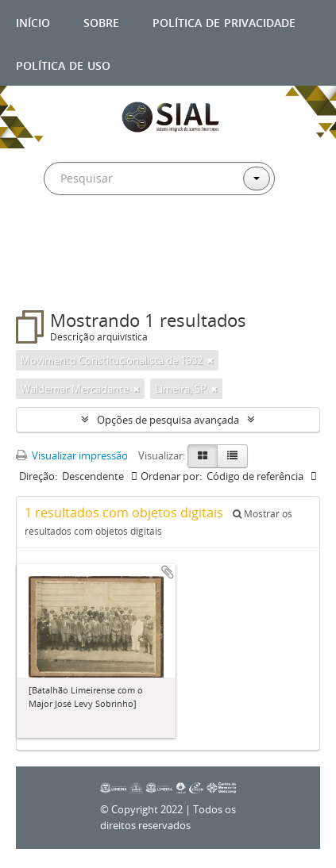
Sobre (101, 21)
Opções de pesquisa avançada (168, 420)
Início (33, 21)
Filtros (51, 278)
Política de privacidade (224, 21)
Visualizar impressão (72, 455)
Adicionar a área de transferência (168, 572)
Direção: (38, 476)
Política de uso (63, 64)
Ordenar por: (171, 476)
